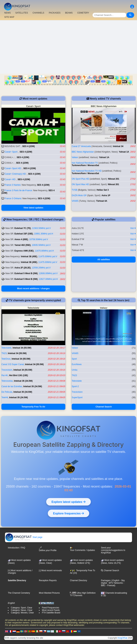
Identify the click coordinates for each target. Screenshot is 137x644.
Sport (74, 359)
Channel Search (104, 407)
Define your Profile (48, 549)
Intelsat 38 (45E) (29, 256)
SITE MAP (9, 17)
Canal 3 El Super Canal (13, 364)
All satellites (104, 260)
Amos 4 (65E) (21, 239)
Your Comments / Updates (82, 549)
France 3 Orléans (13, 198)
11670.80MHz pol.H (44, 251)
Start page (24, 537)
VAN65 (75, 201)
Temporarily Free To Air (33, 407)
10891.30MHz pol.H (44, 234)
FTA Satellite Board (51, 613)
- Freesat (110, 585)
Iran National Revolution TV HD (87, 171)
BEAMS (69, 13)
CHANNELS (38, 13)
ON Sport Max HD (80, 184)
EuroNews (77, 364)
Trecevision (7, 370)
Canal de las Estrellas (12, 386)
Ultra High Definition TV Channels (83, 594)
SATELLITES (22, 13)
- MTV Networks (115, 583)
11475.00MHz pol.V (48, 256)
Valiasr (75, 157)
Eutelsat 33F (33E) (24, 234)
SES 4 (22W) (29, 146)
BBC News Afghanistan (83, 152)
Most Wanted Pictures (49, 593)
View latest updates (33, 208)
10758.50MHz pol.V (39, 239)
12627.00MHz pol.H (48, 279)
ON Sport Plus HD (80, 179)
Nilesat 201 (114, 179)
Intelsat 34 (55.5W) (22, 348)
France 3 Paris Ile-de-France (18, 190)
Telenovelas (7, 381)
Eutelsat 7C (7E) (23, 228)
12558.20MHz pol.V (41, 268)
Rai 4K (5, 375)
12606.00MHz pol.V (48, 273)
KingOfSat (122, 638)
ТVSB (74, 190)
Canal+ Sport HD (13, 168)
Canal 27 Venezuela (81, 146)
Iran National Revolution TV (85, 163)
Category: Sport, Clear (21, 608)
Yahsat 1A (124, 152)
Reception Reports (48, 580)
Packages (106, 580)
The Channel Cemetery (19, 593)
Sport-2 (75, 386)
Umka (74, 370)
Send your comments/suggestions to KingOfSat (113, 550)
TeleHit (5, 397)
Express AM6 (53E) (24, 251)
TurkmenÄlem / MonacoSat (85, 165)
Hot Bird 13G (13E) (19, 375)
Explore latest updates (68, 502)
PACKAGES (55, 13)
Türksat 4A (102, 201)
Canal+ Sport (11, 152)
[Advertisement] (68, 47)
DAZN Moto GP (79, 195)
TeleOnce (6, 359)
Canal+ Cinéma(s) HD (15, 174)
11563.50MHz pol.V (41, 228)
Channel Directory (78, 580)
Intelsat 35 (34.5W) (23, 381)
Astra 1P (106, 195)
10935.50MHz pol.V (41, 245)
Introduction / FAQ (17, 548)
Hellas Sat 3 (103, 190)
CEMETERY (83, 13)
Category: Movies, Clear (22, 613)
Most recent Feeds (51, 610)
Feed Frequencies (51, 608)
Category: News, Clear (22, 610)
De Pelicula (7, 392)
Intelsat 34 (118, 146)
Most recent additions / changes (33, 289)
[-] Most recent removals (50, 570)
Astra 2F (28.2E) (23, 268)
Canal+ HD (10, 179)
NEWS (7, 13)
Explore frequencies (68, 513)
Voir (133, 228)
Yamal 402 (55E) (23, 245)
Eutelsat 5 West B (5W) (26, 273)
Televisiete (6, 348)
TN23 (4, 353)
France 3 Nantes (13, 185)
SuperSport (77, 397)
